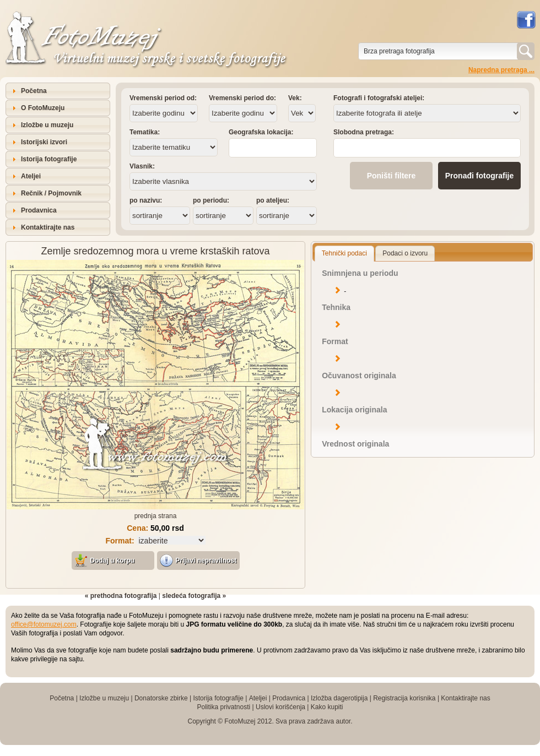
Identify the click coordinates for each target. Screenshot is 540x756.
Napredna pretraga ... (501, 70)
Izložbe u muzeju (47, 125)
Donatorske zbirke (161, 698)
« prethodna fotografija (121, 596)
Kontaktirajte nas (48, 227)
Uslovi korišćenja (280, 707)
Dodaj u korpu (113, 561)
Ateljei (31, 176)
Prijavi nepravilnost (206, 561)
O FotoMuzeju (43, 108)
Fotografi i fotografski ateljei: (379, 98)
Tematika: (145, 132)
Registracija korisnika (404, 698)
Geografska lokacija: (261, 132)
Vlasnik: (142, 166)
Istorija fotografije (49, 159)
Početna (34, 91)
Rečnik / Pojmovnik (51, 193)
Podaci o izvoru (405, 253)
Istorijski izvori (44, 142)
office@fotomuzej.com (44, 624)
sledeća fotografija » (194, 596)
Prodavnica (39, 210)
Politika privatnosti (223, 707)
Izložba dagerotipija (339, 698)
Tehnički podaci (344, 253)
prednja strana (156, 516)
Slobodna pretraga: (364, 132)
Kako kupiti (327, 707)
